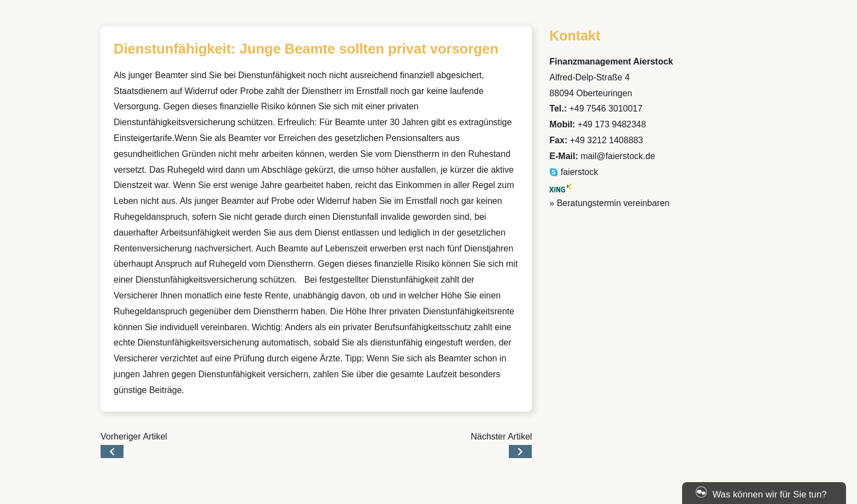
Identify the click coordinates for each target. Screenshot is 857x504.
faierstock (574, 172)
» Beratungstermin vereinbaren (609, 203)
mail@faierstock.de (618, 156)
